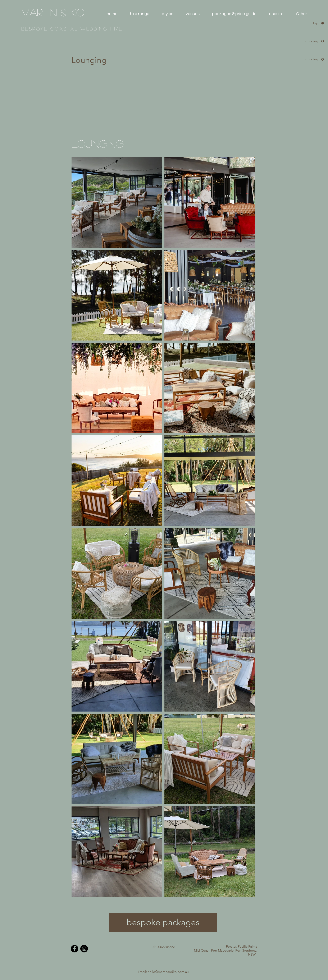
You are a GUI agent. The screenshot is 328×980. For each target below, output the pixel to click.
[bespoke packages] (163, 923)
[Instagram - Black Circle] (84, 949)
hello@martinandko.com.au (168, 972)
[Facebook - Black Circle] (74, 949)
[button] (140, 14)
